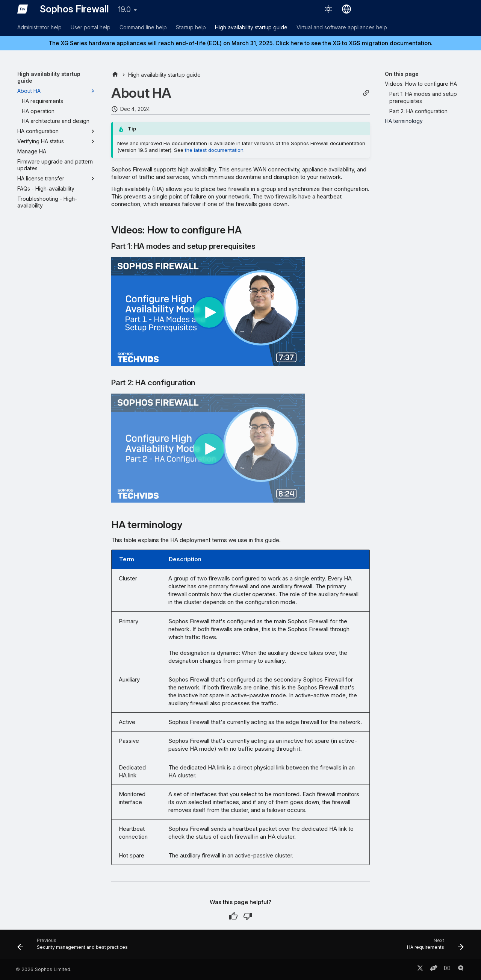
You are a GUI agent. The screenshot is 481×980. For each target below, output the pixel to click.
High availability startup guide (251, 27)
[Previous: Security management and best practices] (75, 947)
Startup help (191, 27)
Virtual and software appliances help (342, 27)
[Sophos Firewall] (23, 9)
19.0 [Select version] (124, 9)
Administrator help (39, 27)
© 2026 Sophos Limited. (44, 969)
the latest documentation (214, 150)
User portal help (91, 27)
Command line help (143, 27)
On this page (402, 74)
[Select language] (346, 9)
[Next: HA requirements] (433, 947)
